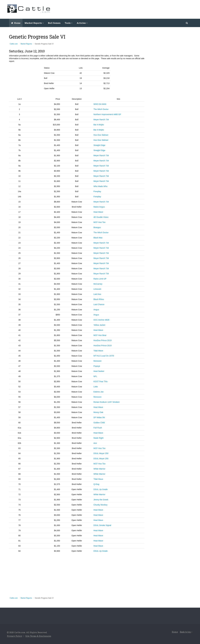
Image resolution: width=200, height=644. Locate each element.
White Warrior (99, 469)
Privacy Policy (15, 636)
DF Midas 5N (99, 417)
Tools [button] (69, 23)
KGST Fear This (100, 381)
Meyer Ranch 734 (101, 120)
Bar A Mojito (99, 125)
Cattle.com (14, 44)
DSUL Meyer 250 (101, 453)
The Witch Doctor (101, 109)
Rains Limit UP (100, 279)
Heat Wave (98, 212)
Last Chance (99, 304)
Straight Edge (99, 145)
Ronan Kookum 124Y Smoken (107, 402)
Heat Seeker (99, 371)
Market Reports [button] (34, 23)
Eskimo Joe (98, 392)
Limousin (97, 289)
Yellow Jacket (99, 325)
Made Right (98, 438)
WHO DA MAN (100, 104)
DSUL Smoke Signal (102, 525)
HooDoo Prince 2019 (102, 340)
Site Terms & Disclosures (38, 636)
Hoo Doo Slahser (101, 135)
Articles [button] (82, 23)
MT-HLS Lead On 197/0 (104, 356)
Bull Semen (54, 23)
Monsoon (97, 361)
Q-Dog (96, 484)
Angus (96, 310)
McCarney (98, 284)
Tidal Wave (98, 351)
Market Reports (26, 44)
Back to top (186, 632)
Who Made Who (100, 186)
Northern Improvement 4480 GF (107, 114)
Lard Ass (97, 294)
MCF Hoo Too (99, 222)
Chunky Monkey (100, 505)
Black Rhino (99, 299)
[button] (187, 23)
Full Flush (98, 428)
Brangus (97, 227)
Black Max (98, 238)
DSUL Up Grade (100, 489)
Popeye (97, 366)
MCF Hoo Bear (100, 335)
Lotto (96, 387)
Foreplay (97, 191)
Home (16, 23)
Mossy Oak (98, 412)
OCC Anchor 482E (101, 320)
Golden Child (99, 423)
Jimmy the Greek (101, 500)
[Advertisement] (142, 9)
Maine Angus (99, 207)
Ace (95, 443)
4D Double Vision (101, 217)
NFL (95, 376)
